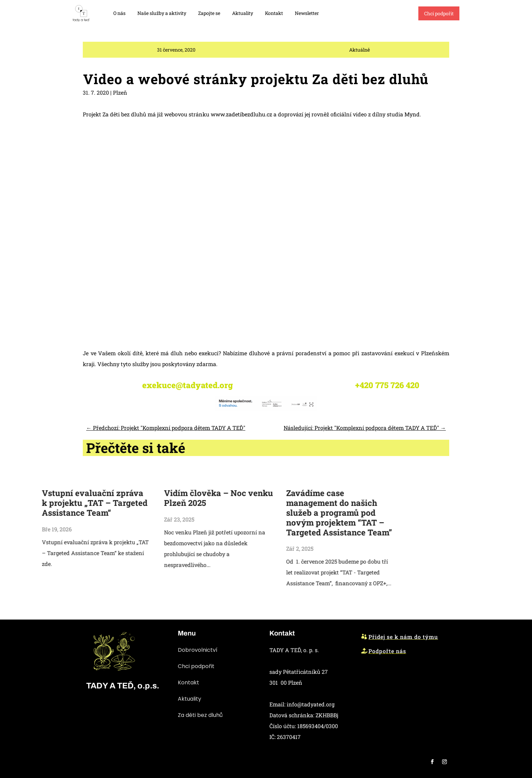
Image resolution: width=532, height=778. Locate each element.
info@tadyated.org (311, 704)
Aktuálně (359, 54)
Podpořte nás (387, 651)
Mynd (412, 204)
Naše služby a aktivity (162, 13)
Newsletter (307, 13)
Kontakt (274, 13)
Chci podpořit (439, 13)
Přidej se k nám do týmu (403, 637)
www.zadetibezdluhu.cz (241, 204)
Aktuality (243, 13)
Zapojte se (209, 13)
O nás (119, 13)
